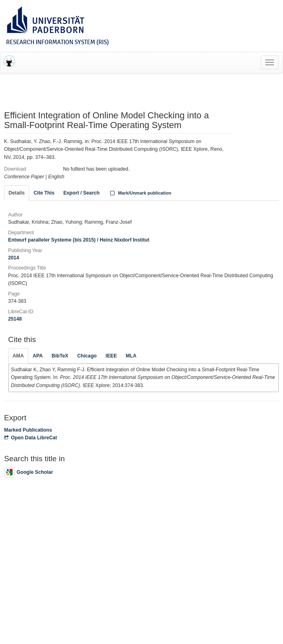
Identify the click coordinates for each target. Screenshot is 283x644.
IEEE (111, 356)
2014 (14, 258)
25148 (15, 319)
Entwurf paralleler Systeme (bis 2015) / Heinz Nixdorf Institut (79, 240)
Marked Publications (28, 430)
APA (38, 356)
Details (17, 193)
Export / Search (81, 193)
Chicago (87, 356)
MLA (131, 356)
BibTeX (60, 356)
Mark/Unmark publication (140, 193)
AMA (18, 356)
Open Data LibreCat (31, 438)
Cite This (44, 193)
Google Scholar (29, 472)
